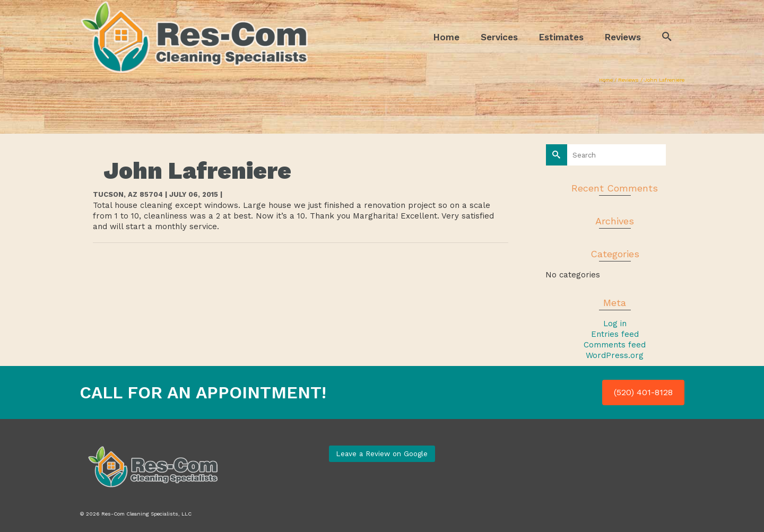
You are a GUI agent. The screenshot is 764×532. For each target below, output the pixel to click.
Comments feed (615, 345)
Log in (615, 324)
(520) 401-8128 (643, 392)
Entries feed (615, 334)
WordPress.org (615, 355)
